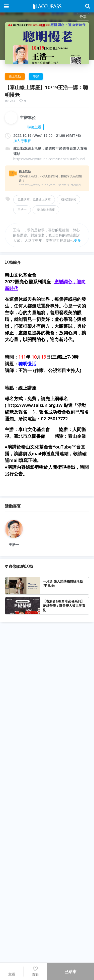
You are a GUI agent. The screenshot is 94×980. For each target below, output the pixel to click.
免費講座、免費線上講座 (34, 199)
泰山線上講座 (46, 210)
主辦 (12, 971)
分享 (83, 17)
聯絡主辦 (32, 127)
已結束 (70, 972)
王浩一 (22, 210)
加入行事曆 (22, 141)
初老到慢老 (68, 199)
